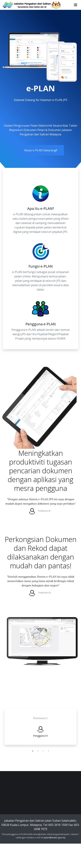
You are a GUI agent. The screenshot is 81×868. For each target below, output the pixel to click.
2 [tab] (38, 751)
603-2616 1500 (58, 825)
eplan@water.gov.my (54, 837)
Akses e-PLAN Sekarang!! (41, 150)
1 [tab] (33, 751)
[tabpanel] (40, 728)
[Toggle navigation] (76, 5)
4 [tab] (48, 751)
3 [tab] (43, 751)
